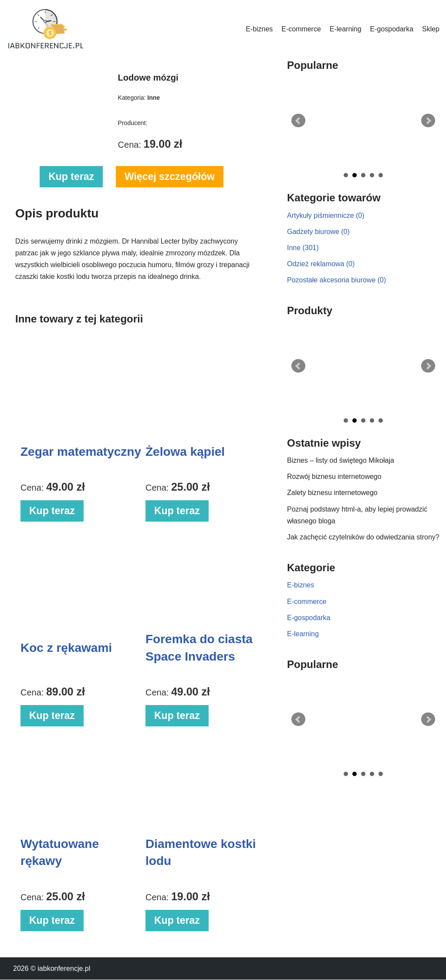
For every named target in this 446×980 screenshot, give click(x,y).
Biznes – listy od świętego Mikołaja (341, 461)
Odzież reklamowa (321, 264)
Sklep (431, 29)
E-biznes (259, 29)
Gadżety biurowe (318, 232)
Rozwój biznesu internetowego (334, 477)
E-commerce (301, 29)
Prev (298, 121)
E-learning (345, 29)
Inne (303, 248)
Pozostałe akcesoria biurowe (337, 280)
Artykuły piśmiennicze (326, 215)
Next (428, 121)
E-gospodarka (392, 29)
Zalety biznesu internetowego (332, 493)
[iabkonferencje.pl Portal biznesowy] (46, 29)
